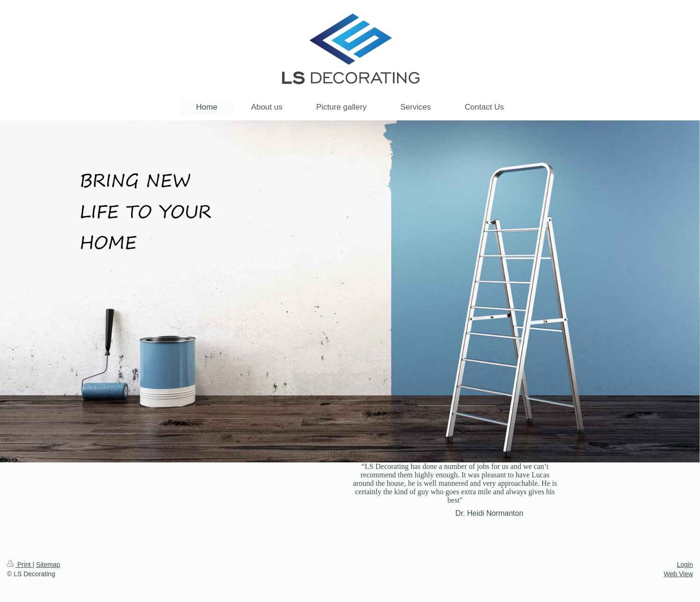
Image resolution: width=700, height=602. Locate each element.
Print (20, 565)
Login (685, 565)
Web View (678, 574)
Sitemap (48, 565)
